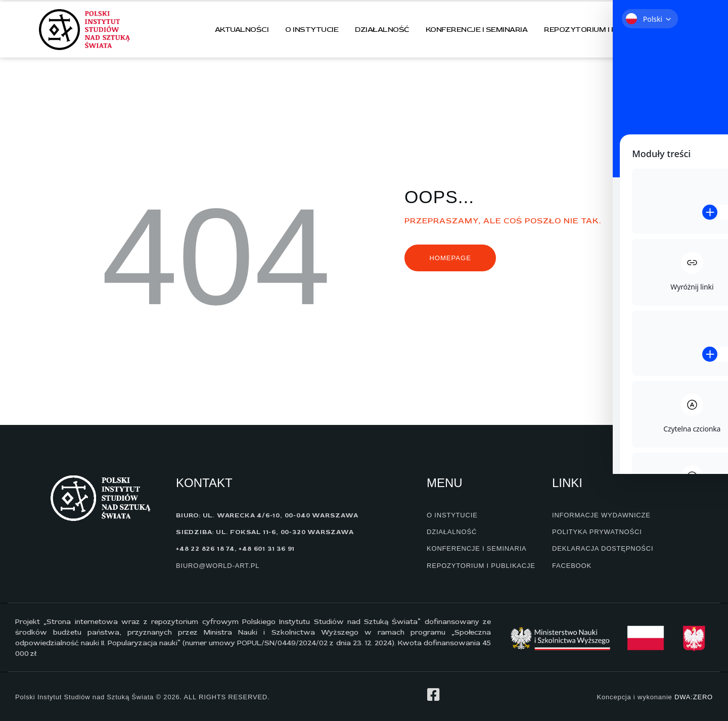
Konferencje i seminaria (477, 30)
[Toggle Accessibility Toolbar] (702, 107)
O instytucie (312, 30)
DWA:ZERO (694, 697)
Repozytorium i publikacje (601, 30)
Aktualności (242, 30)
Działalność (382, 30)
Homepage (450, 258)
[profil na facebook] (433, 695)
